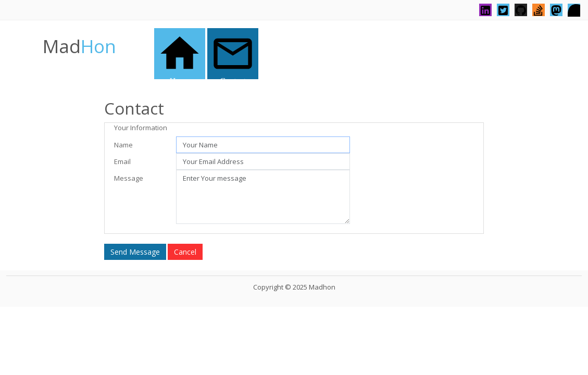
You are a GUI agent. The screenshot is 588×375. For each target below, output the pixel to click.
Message (129, 178)
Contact (233, 55)
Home (180, 55)
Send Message (135, 252)
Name (123, 145)
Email (122, 161)
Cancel (185, 252)
